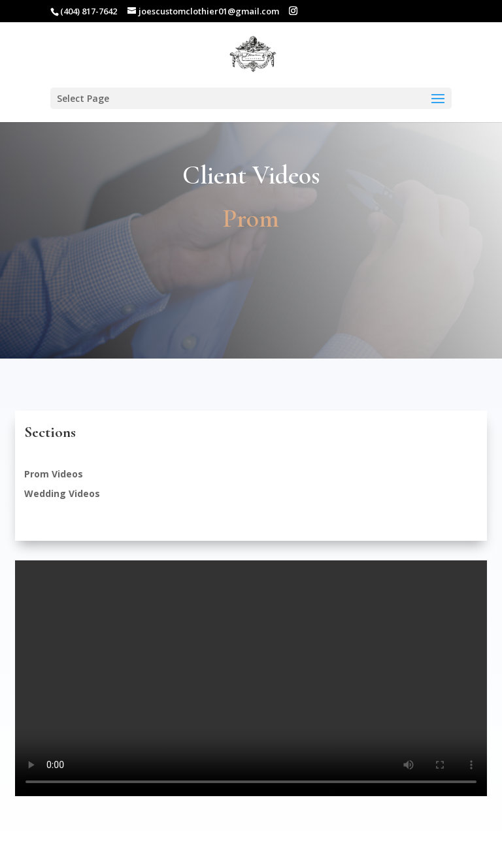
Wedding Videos (62, 493)
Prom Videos (54, 474)
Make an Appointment (251, 305)
